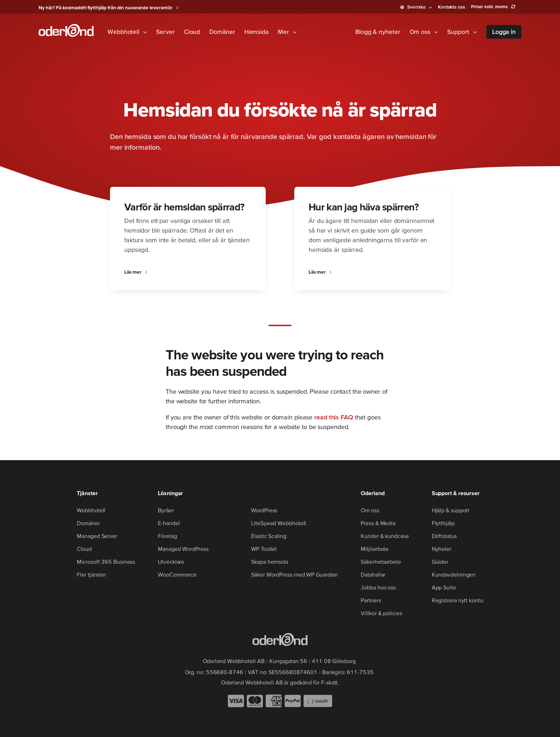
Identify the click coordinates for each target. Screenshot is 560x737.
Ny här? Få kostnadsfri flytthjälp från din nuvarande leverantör (106, 8)
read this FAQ (334, 417)
